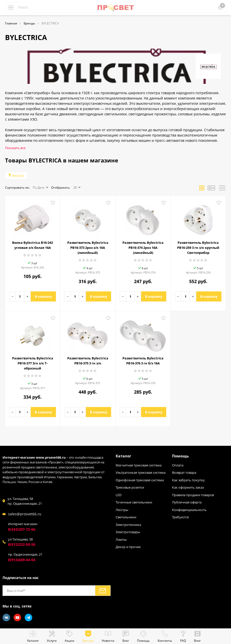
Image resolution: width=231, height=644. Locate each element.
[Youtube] (17, 618)
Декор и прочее (128, 547)
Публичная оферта (187, 502)
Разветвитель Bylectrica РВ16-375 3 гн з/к (88, 361)
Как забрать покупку (188, 480)
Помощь (180, 456)
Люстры (122, 510)
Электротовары (128, 532)
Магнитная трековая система (139, 465)
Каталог (123, 456)
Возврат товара (184, 472)
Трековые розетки (130, 487)
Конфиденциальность (189, 510)
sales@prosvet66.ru (25, 514)
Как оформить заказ (188, 487)
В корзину (43, 296)
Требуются (180, 517)
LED (119, 495)
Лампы (121, 539)
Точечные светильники (134, 502)
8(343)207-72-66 (22, 529)
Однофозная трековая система (140, 480)
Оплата (178, 465)
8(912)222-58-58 (22, 544)
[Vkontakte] (6, 618)
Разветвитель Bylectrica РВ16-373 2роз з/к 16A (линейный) (88, 248)
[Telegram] (28, 618)
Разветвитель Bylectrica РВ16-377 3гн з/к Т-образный (33, 363)
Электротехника (128, 525)
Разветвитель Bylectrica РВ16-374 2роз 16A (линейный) (143, 248)
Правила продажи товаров (193, 495)
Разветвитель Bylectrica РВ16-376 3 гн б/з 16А (143, 361)
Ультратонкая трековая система (141, 472)
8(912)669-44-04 (22, 560)
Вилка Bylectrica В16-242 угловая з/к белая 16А (32, 245)
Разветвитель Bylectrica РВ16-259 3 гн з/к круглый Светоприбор (198, 248)
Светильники (126, 517)
